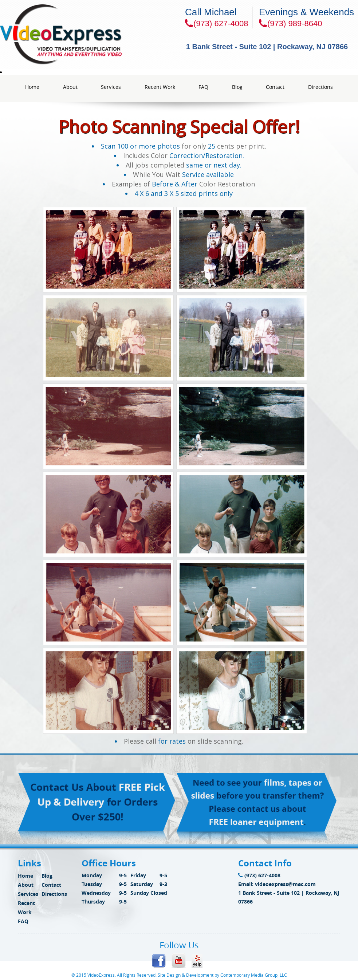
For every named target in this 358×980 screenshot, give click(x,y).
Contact (275, 87)
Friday (138, 875)
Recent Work (160, 87)
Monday (92, 875)
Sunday (140, 893)
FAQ (203, 87)
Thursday (93, 902)
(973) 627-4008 (259, 875)
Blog (237, 87)
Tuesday (92, 884)
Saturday (142, 884)
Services (111, 87)
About (70, 87)
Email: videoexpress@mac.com (277, 884)
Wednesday (96, 893)
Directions (320, 87)
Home (32, 87)
